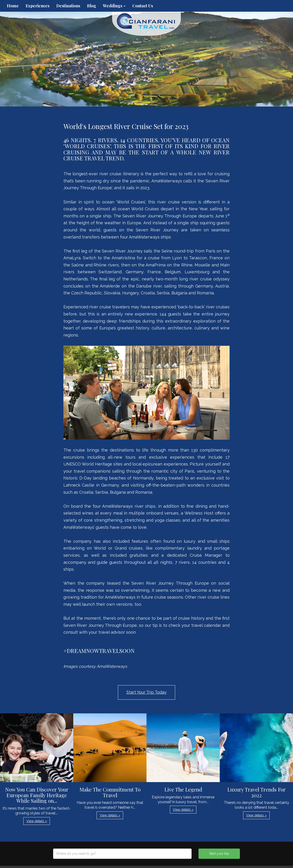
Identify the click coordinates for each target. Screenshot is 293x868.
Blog (92, 6)
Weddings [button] (114, 6)
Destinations (68, 6)
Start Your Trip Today (146, 692)
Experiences (38, 6)
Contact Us (143, 6)
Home (13, 6)
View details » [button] (37, 821)
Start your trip (219, 854)
